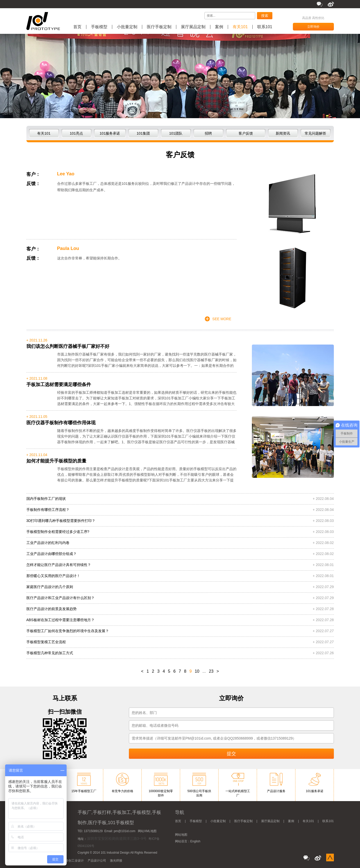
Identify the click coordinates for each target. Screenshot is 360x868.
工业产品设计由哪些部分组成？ (52, 554)
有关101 (240, 27)
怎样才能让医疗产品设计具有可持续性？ (59, 565)
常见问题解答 (315, 133)
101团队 (176, 133)
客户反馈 (246, 133)
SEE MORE (222, 319)
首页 (77, 27)
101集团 (143, 133)
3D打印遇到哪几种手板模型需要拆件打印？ (61, 521)
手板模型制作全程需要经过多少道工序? (58, 532)
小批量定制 (127, 27)
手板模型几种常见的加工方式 (50, 653)
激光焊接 (116, 861)
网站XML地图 (147, 831)
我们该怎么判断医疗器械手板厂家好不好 (68, 346)
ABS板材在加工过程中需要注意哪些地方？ (60, 620)
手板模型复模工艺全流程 (46, 642)
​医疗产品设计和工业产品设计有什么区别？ (60, 598)
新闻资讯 (283, 133)
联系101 (265, 27)
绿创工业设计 (75, 861)
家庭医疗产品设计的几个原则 (50, 587)
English (195, 841)
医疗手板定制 (159, 27)
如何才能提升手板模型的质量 (56, 461)
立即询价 (313, 27)
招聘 (208, 133)
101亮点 (76, 133)
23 (211, 671)
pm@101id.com (125, 831)
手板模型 (99, 27)
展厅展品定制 (193, 27)
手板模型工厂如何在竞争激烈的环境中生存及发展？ (68, 631)
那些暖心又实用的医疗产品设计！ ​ (54, 576)
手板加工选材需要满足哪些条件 (59, 385)
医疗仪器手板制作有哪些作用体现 (61, 423)
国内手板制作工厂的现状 (46, 499)
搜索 (265, 16)
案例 (219, 27)
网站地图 (181, 835)
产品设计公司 (97, 861)
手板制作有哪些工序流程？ (48, 510)
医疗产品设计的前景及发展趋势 (52, 609)
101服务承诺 (110, 133)
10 (197, 671)
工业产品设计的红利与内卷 (48, 543)
